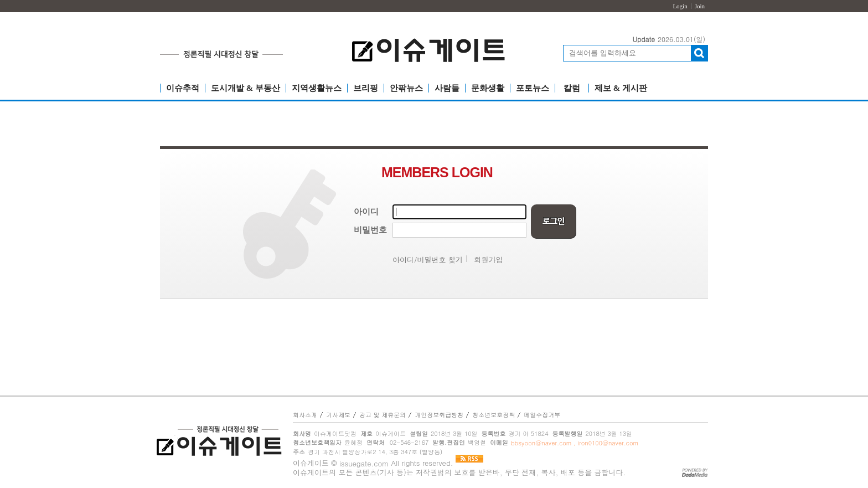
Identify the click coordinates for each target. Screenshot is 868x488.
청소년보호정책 (494, 415)
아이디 (366, 212)
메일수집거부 (542, 415)
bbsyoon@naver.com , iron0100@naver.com (575, 443)
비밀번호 (370, 230)
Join (700, 6)
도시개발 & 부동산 (246, 88)
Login (680, 6)
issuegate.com (364, 463)
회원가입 (489, 260)
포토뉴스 (533, 88)
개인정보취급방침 (439, 415)
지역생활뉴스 (317, 88)
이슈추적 (183, 88)
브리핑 (366, 88)
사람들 (447, 88)
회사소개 (305, 415)
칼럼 (572, 88)
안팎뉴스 (406, 88)
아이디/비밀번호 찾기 (428, 260)
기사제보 (338, 415)
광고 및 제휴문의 (383, 415)
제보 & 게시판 (621, 88)
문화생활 (488, 88)
